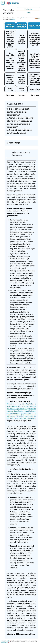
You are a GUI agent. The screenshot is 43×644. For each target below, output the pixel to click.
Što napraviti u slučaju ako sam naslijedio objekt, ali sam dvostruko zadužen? (10, 61)
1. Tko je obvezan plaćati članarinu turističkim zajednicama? (18, 112)
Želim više (10, 96)
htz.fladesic (24, 18)
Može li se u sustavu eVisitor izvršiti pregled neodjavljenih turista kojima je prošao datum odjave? (35, 39)
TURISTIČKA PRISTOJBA (10, 26)
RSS (37, 18)
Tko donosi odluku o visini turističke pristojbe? (10, 79)
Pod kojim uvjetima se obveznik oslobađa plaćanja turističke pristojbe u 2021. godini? (10, 39)
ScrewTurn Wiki (5, 641)
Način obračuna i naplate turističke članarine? (22, 79)
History (29, 13)
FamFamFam (4, 642)
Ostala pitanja (10, 89)
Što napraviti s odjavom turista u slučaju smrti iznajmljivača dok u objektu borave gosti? (35, 79)
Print (39, 19)
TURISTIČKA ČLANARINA (22, 26)
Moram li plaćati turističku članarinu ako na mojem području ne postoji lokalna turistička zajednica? (22, 61)
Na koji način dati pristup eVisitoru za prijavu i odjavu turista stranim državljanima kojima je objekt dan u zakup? (35, 61)
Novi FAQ (13, 19)
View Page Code (29, 9)
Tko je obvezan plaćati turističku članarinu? (22, 39)
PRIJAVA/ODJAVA (35, 26)
